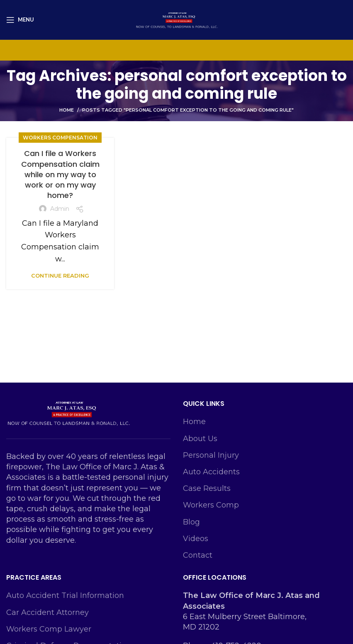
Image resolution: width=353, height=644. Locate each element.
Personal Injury (211, 455)
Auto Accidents (211, 472)
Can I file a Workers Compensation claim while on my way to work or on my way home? (60, 174)
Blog (191, 522)
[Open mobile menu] (20, 20)
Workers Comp (211, 505)
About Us (200, 439)
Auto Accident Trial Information (65, 595)
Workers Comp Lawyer (49, 629)
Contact (198, 555)
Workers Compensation (60, 138)
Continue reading (60, 276)
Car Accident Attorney (47, 612)
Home (67, 110)
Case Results (207, 488)
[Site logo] (177, 19)
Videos (196, 539)
